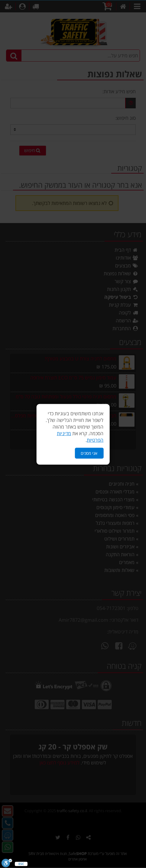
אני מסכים (89, 453)
